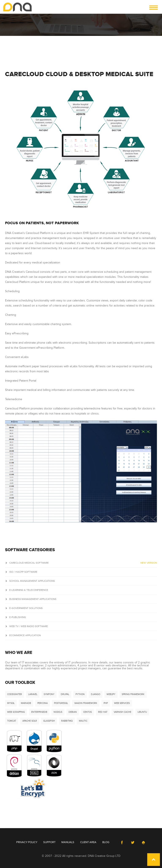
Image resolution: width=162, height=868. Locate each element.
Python (80, 694)
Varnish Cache (122, 712)
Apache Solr (30, 721)
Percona (43, 703)
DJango (96, 694)
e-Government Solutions (24, 608)
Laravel (33, 694)
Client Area (88, 842)
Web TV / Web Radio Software (26, 626)
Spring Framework (133, 694)
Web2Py (111, 694)
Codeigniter (15, 694)
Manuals (68, 842)
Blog (106, 842)
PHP (106, 703)
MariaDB (26, 703)
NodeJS (58, 712)
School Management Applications (30, 581)
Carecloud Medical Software (81, 563)
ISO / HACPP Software (21, 572)
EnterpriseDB (39, 712)
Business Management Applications (31, 599)
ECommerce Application (23, 635)
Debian (73, 712)
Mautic (83, 721)
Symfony (49, 694)
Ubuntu (142, 712)
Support (49, 842)
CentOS (87, 712)
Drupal (65, 694)
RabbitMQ (67, 721)
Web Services (122, 703)
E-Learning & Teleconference (27, 590)
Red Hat (103, 712)
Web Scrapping (16, 712)
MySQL (11, 703)
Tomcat (12, 721)
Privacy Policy (27, 842)
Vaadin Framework (86, 703)
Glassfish (49, 721)
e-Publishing (16, 617)
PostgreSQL (61, 703)
